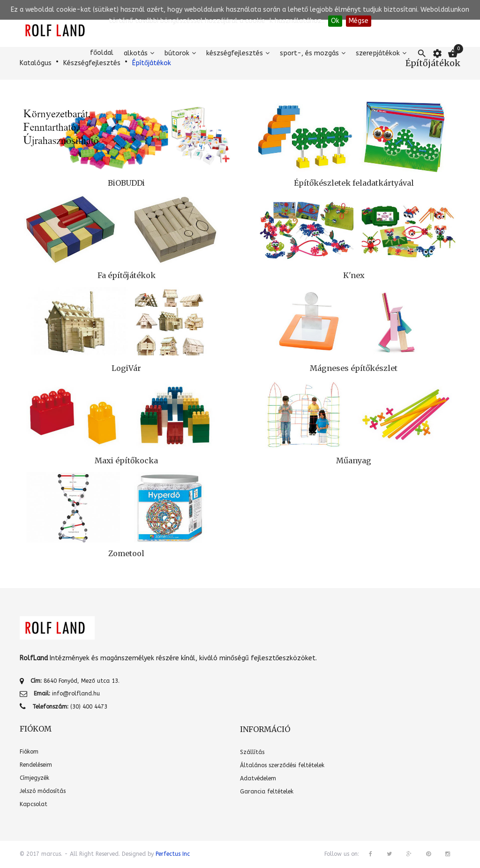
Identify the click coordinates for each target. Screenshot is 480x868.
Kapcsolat (34, 804)
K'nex (354, 275)
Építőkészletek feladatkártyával (354, 183)
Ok (335, 21)
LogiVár (126, 368)
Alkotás (136, 53)
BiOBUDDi (126, 183)
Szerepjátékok (378, 53)
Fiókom (29, 752)
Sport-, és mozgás (309, 53)
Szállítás (252, 752)
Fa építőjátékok (127, 275)
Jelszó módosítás (43, 791)
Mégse (359, 21)
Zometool (126, 553)
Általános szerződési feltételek (282, 765)
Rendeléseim (36, 765)
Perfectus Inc (173, 854)
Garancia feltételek (267, 792)
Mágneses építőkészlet (354, 368)
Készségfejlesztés (235, 53)
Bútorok (177, 53)
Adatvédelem (258, 778)
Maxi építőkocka (126, 460)
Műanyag (354, 460)
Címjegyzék (34, 778)
